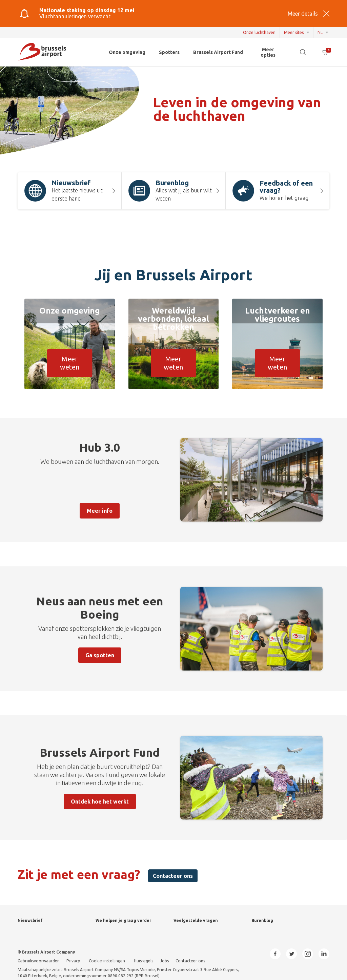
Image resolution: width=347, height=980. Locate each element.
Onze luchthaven (259, 32)
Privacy (73, 961)
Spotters (169, 52)
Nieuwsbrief (30, 920)
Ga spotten (100, 655)
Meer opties (268, 52)
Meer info (100, 511)
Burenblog (262, 920)
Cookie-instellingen (107, 961)
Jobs (164, 961)
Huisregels (144, 961)
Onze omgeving (127, 52)
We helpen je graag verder (123, 920)
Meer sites (294, 32)
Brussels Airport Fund (218, 52)
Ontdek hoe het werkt (100, 802)
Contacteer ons (173, 876)
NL (320, 32)
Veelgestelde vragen (196, 920)
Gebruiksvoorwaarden (39, 961)
